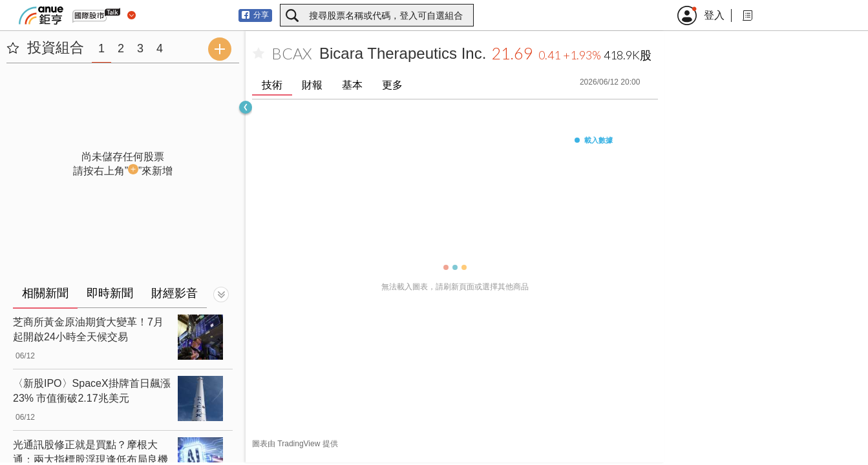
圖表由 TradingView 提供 (295, 444)
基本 (352, 85)
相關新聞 (45, 293)
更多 (392, 85)
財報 (312, 85)
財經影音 (175, 293)
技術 (272, 85)
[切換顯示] (221, 294)
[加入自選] (259, 54)
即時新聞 (110, 293)
